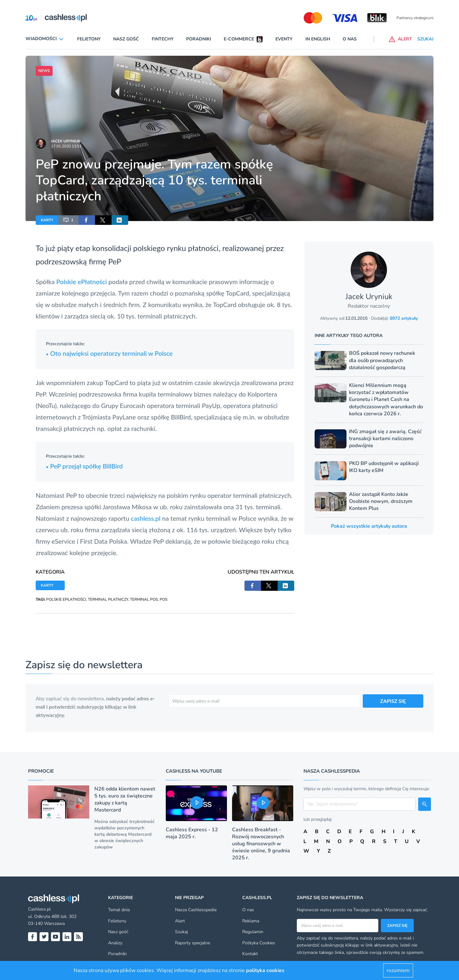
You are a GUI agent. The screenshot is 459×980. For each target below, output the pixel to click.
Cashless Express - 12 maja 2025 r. (192, 833)
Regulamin (253, 932)
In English (318, 39)
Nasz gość (126, 39)
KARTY (47, 220)
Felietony (89, 39)
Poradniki (199, 39)
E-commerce (239, 39)
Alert (180, 921)
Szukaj (181, 932)
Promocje (41, 771)
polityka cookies (265, 970)
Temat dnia (119, 910)
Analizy (115, 943)
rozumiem (398, 970)
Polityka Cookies (259, 943)
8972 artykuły (404, 318)
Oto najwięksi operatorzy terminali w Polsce (109, 353)
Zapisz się (397, 926)
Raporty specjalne (193, 943)
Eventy (284, 39)
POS (164, 599)
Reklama (251, 921)
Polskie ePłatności (82, 282)
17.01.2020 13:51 (66, 146)
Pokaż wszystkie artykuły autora (369, 526)
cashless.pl (146, 518)
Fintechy (163, 39)
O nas (350, 39)
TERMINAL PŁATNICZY (108, 599)
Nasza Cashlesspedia (196, 910)
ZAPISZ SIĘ (393, 701)
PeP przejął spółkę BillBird (84, 466)
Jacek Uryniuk (66, 141)
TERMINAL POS (144, 599)
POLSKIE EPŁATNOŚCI (66, 599)
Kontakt (250, 954)
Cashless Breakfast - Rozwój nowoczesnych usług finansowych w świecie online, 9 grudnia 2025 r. (261, 844)
